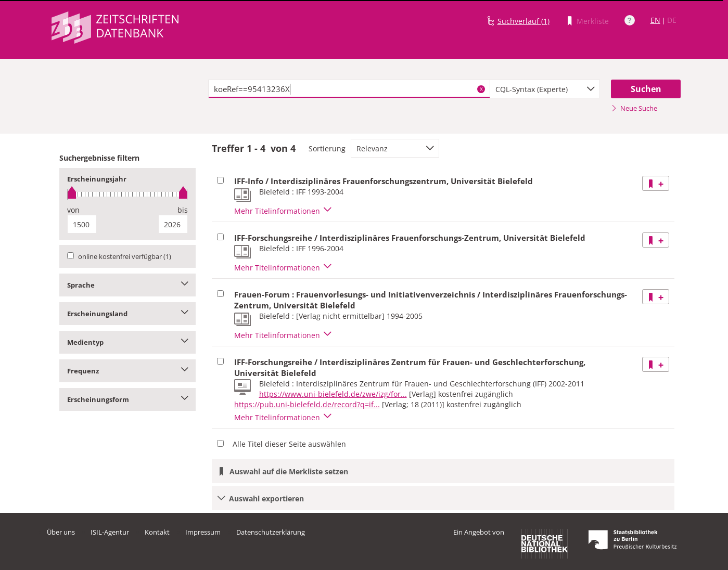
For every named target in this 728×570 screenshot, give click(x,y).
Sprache (128, 285)
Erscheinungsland (128, 314)
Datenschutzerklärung (271, 532)
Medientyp (128, 342)
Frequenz (128, 371)
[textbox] (349, 89)
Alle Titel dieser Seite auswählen (289, 444)
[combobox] (545, 89)
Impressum (203, 532)
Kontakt (157, 532)
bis (183, 210)
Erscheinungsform (128, 399)
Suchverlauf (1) (523, 21)
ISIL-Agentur (110, 532)
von (73, 210)
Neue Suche (634, 108)
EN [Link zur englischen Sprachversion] (655, 20)
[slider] (128, 194)
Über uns (61, 532)
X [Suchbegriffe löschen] (481, 89)
